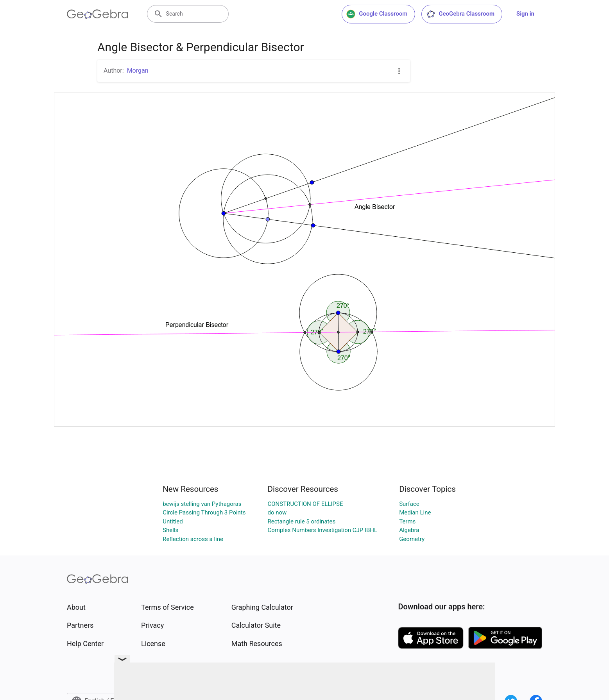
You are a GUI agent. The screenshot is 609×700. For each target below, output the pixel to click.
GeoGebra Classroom (460, 14)
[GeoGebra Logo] (98, 14)
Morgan (138, 71)
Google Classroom (377, 14)
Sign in (525, 14)
